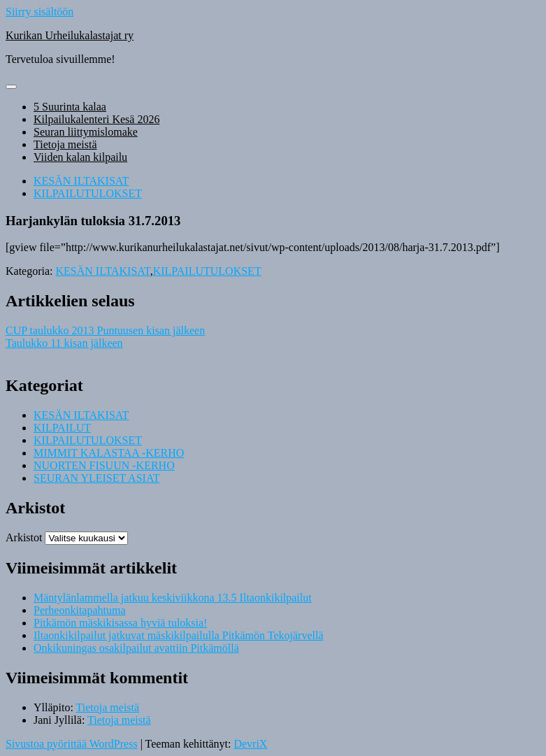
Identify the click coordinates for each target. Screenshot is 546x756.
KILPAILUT (62, 428)
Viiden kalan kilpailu (80, 157)
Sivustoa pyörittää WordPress (72, 744)
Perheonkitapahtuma (80, 610)
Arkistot (24, 537)
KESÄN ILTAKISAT (81, 181)
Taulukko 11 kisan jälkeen (64, 343)
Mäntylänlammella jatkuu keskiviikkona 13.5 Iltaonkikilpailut (173, 598)
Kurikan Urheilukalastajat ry (70, 35)
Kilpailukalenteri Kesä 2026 (96, 119)
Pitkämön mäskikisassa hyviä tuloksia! (120, 623)
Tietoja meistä (65, 144)
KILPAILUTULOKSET (88, 193)
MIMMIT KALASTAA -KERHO (109, 453)
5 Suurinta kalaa (70, 107)
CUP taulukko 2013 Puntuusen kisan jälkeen (105, 330)
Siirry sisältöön (39, 12)
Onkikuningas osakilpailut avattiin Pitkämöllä (136, 648)
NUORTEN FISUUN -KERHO (104, 465)
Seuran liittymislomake (86, 132)
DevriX (250, 744)
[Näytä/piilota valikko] (11, 87)
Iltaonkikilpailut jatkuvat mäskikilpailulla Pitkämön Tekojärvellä (179, 635)
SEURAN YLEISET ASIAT (96, 478)
